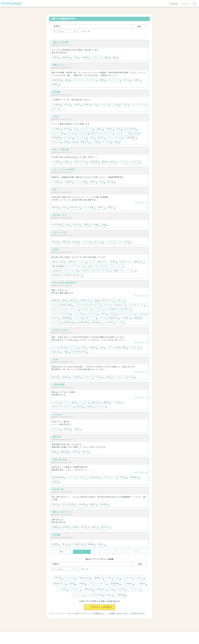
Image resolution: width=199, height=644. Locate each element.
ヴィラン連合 (70, 402)
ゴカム (142, 314)
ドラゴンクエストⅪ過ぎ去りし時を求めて (112, 309)
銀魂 (72, 583)
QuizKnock (84, 578)
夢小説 (127, 80)
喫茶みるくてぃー (61, 65)
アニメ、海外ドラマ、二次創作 (103, 262)
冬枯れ (56, 116)
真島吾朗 (64, 452)
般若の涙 (57, 437)
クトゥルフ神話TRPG (109, 318)
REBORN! (57, 80)
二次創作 (56, 105)
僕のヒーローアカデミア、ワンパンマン (105, 266)
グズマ (120, 322)
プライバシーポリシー (129, 635)
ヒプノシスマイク (98, 583)
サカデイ (135, 162)
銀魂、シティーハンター (125, 271)
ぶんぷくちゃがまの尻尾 (64, 170)
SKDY (99, 377)
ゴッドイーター (138, 105)
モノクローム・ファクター (85, 80)
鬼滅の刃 (98, 578)
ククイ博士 (108, 322)
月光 (55, 190)
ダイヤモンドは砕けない (114, 305)
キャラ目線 (89, 207)
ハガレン (72, 477)
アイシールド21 (115, 138)
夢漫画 (85, 57)
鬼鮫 (66, 352)
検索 (139, 26)
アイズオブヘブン (136, 305)
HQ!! (76, 57)
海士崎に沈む (59, 489)
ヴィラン (84, 402)
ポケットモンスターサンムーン (66, 309)
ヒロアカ (68, 138)
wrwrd (82, 583)
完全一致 (84, 31)
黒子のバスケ (80, 162)
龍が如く (102, 589)
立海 (84, 347)
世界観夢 (66, 318)
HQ (132, 377)
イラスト (96, 57)
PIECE (101, 138)
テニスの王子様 (59, 347)
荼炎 (66, 142)
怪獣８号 (84, 142)
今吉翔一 (126, 318)
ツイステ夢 (81, 182)
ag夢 (75, 527)
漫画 (106, 57)
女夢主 (55, 57)
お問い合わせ (80, 635)
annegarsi (57, 414)
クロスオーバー (110, 477)
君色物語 (57, 535)
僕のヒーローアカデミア (102, 133)
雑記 (115, 57)
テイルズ (105, 105)
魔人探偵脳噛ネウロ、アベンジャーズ (68, 266)
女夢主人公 (85, 301)
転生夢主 (104, 504)
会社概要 (110, 635)
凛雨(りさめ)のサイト (62, 512)
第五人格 (56, 352)
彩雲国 (55, 544)
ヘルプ (64, 635)
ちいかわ (72, 133)
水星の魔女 (131, 138)
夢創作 (55, 301)
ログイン (185, 4)
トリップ (78, 318)
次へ (137, 552)
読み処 (56, 250)
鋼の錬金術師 (58, 477)
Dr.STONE (57, 225)
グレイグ (56, 322)
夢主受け (105, 527)
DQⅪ (104, 314)
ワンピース (81, 138)
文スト (55, 109)
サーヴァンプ (114, 80)
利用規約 (96, 635)
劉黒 (102, 80)
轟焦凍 (107, 402)
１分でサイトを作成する (99, 607)
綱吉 (67, 80)
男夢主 (55, 85)
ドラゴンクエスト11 (61, 314)
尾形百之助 (69, 322)
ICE (137, 133)
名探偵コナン (59, 583)
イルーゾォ (135, 347)
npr (112, 589)
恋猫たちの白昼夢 (61, 42)
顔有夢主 (66, 57)
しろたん (84, 133)
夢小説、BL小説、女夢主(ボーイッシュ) (69, 262)
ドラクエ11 (92, 314)
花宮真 (137, 318)
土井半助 (82, 504)
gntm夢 (66, 527)
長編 (95, 225)
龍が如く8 (75, 207)
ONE (92, 138)
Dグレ (83, 477)
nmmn (122, 589)
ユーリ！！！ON (124, 133)
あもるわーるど (60, 215)
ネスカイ (56, 142)
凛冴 (74, 142)
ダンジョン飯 (58, 133)
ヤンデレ (86, 242)
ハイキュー (78, 595)
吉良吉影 (96, 322)
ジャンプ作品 (124, 242)
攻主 (119, 129)
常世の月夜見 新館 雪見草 (64, 283)
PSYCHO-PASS (79, 352)
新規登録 (174, 4)
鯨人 (110, 595)
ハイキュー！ (121, 377)
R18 (102, 182)
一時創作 (68, 182)
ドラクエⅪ (79, 314)
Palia (65, 207)
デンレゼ (106, 142)
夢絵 (64, 301)
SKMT (108, 377)
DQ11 (113, 314)
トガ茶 (95, 142)
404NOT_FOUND (61, 330)
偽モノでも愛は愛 (61, 149)
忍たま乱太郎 (131, 129)
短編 (104, 225)
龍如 (54, 452)
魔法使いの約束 (108, 162)
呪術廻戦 (56, 138)
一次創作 (56, 162)
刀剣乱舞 (94, 162)
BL (76, 129)
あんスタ (98, 242)
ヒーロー (101, 407)
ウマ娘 (116, 105)
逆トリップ (91, 318)
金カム (55, 318)
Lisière (56, 359)
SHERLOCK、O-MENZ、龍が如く (67, 275)
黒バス (121, 301)
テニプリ (74, 347)
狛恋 (116, 142)
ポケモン (87, 309)
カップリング (87, 129)
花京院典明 (83, 322)
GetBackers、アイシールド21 (65, 271)
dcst (67, 225)
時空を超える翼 (60, 460)
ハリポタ (62, 589)
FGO (125, 105)
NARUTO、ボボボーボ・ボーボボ (96, 271)
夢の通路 (57, 92)
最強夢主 (134, 477)
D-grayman (94, 477)
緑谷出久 (96, 402)
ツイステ (123, 162)
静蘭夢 (91, 544)
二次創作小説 (78, 544)
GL (96, 105)
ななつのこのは (60, 232)
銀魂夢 (55, 527)
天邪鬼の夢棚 (59, 385)
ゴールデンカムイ (127, 314)
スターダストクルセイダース (88, 305)
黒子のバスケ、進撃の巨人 (132, 262)
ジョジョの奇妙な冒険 (62, 305)
